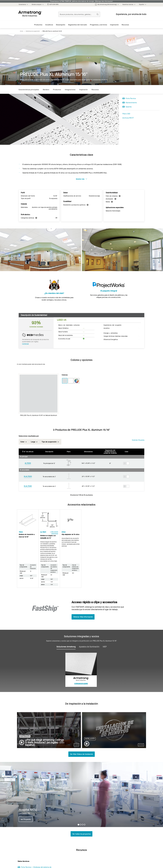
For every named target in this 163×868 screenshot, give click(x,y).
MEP (105, 647)
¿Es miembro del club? (54, 293)
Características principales (29, 90)
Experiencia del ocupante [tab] (112, 325)
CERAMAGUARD (81, 684)
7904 (21, 532)
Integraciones (70, 90)
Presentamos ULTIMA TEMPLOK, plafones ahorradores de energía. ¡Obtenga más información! (81, 1)
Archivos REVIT (128, 118)
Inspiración (114, 25)
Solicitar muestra (138, 440)
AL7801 (43, 532)
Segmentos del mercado (78, 25)
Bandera (46, 90)
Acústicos (49, 25)
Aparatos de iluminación (89, 647)
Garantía (129, 107)
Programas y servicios (98, 25)
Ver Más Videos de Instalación (82, 754)
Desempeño (61, 25)
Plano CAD (126, 114)
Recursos (125, 25)
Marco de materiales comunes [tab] (69, 325)
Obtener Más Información (83, 617)
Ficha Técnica (131, 98)
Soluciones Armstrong (66, 647)
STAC (64, 532)
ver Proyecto (26, 819)
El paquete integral (109, 293)
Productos (38, 25)
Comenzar (25, 344)
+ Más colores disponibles (54, 533)
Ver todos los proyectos (81, 834)
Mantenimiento (131, 103)
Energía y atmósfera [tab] (111, 333)
